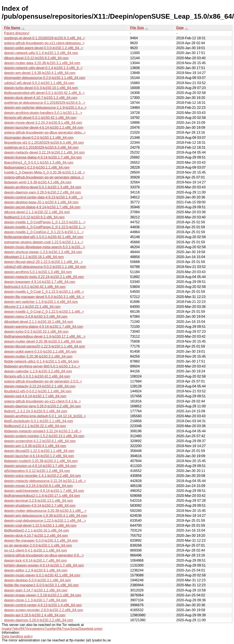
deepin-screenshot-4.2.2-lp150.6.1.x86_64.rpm (40, 441)
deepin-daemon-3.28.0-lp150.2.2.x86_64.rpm (39, 620)
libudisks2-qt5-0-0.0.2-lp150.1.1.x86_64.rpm (38, 391)
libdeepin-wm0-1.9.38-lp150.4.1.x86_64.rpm (38, 182)
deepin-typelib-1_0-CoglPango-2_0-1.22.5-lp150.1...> (45, 227)
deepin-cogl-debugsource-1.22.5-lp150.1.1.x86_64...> (45, 521)
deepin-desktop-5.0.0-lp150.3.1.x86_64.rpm (37, 580)
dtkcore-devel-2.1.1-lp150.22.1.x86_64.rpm (37, 212)
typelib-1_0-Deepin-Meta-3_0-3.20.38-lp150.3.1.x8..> (45, 172)
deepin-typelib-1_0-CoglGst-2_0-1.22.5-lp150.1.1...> (44, 232)
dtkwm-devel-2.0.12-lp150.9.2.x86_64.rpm (36, 58)
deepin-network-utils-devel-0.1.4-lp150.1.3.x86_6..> (43, 68)
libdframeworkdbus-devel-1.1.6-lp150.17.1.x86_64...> (45, 336)
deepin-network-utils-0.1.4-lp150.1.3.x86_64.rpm (41, 53)
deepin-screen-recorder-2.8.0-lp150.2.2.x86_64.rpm (44, 610)
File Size (137, 28)
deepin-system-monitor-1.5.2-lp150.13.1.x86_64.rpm (44, 436)
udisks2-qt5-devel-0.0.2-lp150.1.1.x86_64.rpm (39, 83)
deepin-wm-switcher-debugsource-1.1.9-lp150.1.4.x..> (45, 108)
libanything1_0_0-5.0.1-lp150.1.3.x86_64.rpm (39, 163)
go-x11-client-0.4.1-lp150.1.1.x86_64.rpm (36, 550)
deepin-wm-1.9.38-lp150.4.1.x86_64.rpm (35, 446)
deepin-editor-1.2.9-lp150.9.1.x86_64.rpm (36, 570)
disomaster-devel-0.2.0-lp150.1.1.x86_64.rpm (39, 138)
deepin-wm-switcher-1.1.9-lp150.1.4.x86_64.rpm (41, 302)
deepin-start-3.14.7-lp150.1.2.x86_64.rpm (36, 590)
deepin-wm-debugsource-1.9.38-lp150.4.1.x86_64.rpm (46, 516)
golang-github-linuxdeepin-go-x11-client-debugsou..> (44, 43)
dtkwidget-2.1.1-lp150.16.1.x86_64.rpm (34, 257)
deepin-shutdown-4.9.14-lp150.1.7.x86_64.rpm (40, 506)
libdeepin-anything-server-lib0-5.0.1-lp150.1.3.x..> (42, 366)
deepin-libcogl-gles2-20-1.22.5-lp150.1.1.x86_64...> (43, 262)
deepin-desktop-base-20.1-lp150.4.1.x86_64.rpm (41, 202)
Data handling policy (17, 636)
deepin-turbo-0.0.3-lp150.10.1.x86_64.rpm (36, 332)
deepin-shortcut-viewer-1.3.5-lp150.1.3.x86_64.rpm (43, 252)
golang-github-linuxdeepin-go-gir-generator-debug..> (44, 177)
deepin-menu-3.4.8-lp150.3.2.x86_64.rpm (36, 317)
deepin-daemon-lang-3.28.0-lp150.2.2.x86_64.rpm (42, 406)
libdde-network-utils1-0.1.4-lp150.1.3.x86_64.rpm (42, 361)
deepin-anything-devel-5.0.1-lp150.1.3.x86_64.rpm (43, 187)
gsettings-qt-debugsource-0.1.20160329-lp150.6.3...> (45, 103)
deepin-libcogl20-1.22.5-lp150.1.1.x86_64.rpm (39, 451)
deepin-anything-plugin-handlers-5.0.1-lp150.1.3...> (43, 113)
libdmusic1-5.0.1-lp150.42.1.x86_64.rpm (35, 287)
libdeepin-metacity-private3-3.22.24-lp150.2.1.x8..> (43, 431)
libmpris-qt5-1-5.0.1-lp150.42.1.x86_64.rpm (37, 376)
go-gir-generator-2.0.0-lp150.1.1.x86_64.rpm (38, 545)
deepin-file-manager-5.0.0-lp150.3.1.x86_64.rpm (41, 540)
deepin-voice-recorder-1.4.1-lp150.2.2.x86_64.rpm (42, 476)
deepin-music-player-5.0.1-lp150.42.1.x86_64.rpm (42, 575)
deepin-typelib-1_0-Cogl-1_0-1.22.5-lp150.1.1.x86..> (44, 292)
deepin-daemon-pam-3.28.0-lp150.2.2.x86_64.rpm (43, 192)
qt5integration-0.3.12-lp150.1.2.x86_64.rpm (37, 471)
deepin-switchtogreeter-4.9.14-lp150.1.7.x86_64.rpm (44, 491)
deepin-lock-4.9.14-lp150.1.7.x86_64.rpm (35, 560)
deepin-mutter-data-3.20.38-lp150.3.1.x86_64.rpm (42, 63)
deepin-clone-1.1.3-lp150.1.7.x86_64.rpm (36, 600)
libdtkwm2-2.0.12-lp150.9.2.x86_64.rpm (34, 217)
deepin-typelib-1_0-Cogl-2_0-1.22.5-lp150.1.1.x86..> (44, 312)
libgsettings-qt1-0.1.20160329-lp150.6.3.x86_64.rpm (44, 143)
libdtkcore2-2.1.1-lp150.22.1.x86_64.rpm (35, 426)
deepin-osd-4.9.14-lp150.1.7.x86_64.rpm (35, 396)
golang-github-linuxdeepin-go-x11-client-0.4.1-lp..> (42, 401)
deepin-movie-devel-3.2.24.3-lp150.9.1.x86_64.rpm (43, 123)
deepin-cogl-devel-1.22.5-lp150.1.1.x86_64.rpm (40, 525)
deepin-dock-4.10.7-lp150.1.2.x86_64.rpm (36, 536)
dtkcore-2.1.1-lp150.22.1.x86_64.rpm (32, 307)
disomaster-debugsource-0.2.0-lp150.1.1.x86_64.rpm (45, 78)
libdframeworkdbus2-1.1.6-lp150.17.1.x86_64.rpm (42, 496)
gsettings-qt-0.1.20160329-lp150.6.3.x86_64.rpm (41, 147)
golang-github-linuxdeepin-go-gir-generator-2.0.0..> (43, 381)
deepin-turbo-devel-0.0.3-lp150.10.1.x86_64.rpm (41, 88)
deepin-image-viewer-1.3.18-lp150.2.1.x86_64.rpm (43, 595)
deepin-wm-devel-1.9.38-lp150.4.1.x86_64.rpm (40, 73)
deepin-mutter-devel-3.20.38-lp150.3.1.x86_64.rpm (43, 341)
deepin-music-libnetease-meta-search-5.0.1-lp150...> (45, 247)
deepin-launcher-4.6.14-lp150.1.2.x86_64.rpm (39, 456)
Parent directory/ (17, 33)
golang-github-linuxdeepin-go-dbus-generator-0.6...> (44, 555)
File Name (12, 28)
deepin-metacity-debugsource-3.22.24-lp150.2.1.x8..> (45, 481)
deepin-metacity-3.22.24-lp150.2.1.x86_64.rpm (40, 386)
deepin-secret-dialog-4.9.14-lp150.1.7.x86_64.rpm (42, 207)
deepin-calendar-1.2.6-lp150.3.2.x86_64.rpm (38, 371)
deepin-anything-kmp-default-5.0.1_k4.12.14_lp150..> (45, 416)
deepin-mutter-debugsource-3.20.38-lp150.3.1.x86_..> (45, 511)
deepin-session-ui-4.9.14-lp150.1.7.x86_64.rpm (40, 466)
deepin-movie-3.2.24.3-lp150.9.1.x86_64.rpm (38, 486)
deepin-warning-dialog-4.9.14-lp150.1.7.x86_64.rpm (44, 327)
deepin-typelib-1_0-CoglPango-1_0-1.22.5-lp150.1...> (45, 222)
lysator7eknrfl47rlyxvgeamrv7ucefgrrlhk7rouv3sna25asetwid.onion (52, 629)
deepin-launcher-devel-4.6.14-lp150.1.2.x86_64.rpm (44, 128)
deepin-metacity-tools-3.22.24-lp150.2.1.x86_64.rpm (44, 277)
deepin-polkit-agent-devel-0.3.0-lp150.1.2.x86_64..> (44, 48)
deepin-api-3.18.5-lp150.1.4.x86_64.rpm (35, 615)
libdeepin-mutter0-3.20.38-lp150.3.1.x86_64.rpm (41, 461)
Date (180, 28)
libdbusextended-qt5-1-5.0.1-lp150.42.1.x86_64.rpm (44, 237)
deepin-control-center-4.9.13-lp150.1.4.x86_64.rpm (43, 605)
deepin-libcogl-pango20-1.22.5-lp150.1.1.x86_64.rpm (45, 346)
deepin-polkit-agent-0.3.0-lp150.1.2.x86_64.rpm (40, 351)
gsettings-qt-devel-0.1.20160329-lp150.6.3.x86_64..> (45, 38)
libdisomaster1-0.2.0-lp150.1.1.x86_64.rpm (37, 167)
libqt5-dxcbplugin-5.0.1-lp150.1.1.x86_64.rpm (39, 421)
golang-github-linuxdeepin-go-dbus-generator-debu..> (45, 132)
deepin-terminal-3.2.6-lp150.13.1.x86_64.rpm (38, 501)
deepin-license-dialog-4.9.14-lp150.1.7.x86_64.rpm (43, 157)
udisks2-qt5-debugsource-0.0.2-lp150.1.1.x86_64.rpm (45, 267)
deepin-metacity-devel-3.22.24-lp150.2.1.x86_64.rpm (44, 152)
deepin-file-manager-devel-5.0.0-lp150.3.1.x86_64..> (44, 297)
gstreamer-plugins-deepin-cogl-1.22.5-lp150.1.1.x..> (44, 242)
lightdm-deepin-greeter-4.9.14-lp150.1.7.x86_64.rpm (44, 565)
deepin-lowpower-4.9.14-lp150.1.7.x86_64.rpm (40, 282)
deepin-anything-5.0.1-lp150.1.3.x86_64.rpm (38, 272)
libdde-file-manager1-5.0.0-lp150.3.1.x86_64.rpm (41, 585)
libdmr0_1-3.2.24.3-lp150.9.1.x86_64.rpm (36, 411)
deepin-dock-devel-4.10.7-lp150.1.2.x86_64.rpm (41, 98)
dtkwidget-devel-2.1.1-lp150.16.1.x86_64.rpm (39, 322)
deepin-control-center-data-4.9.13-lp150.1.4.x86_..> (43, 197)
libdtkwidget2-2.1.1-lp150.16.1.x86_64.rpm (37, 530)
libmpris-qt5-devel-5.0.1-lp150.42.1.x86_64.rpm (40, 118)
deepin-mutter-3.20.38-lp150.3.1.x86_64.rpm (38, 356)
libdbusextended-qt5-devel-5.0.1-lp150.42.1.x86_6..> (44, 93)
